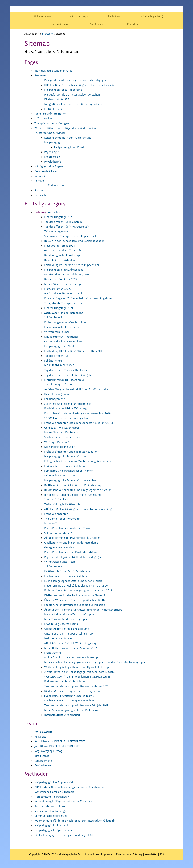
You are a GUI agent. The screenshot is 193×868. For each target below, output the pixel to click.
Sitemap (40, 190)
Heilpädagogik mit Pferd (71, 147)
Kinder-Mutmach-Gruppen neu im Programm (74, 691)
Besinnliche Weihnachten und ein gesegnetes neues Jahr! (82, 490)
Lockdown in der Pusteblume (64, 327)
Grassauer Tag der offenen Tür (64, 251)
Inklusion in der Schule (59, 638)
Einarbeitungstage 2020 (60, 217)
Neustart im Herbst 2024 (61, 246)
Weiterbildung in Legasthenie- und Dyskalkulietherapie (81, 667)
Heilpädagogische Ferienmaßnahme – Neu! (73, 480)
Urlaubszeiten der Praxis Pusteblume (69, 629)
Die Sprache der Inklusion (61, 447)
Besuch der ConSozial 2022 (62, 279)
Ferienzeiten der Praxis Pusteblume (68, 466)
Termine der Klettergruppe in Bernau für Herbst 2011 (79, 686)
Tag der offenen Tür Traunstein (65, 222)
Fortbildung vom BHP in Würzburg (67, 409)
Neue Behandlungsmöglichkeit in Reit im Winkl (76, 710)
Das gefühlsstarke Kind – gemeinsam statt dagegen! (79, 80)
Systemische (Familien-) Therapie (56, 792)
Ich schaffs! (52, 523)
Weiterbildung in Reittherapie (64, 504)
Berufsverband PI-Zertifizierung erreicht (71, 275)
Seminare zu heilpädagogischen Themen (71, 471)
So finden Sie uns (56, 186)
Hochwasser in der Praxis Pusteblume (69, 576)
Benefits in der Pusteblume (62, 260)
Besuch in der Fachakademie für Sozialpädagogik (77, 241)
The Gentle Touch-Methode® (64, 519)
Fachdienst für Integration (52, 114)
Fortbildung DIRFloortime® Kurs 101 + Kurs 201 (75, 351)
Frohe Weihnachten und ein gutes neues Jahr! (74, 452)
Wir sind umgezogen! (58, 231)
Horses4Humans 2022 (59, 289)
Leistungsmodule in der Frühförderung (70, 138)
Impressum (42, 176)
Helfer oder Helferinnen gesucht (66, 294)
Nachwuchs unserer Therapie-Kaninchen (71, 701)
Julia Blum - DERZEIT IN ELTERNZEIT (58, 746)
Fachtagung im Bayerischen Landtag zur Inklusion (77, 605)
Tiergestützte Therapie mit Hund (66, 303)
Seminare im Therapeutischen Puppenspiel (73, 236)
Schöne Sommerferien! (59, 533)
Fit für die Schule (56, 109)
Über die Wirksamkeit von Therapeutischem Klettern (79, 600)
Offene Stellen (44, 119)
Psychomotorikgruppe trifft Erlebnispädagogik (75, 557)
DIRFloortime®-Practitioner (63, 337)
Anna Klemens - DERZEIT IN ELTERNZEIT (61, 741)
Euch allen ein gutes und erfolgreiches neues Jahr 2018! (81, 413)
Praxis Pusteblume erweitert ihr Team (69, 528)
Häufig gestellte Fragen (50, 166)
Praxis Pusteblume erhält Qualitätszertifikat (74, 552)
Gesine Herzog (44, 765)
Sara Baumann (44, 761)
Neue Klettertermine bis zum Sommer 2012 (73, 648)
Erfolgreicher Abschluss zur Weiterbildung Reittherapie (81, 461)
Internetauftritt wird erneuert (64, 715)
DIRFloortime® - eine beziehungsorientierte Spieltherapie (73, 787)
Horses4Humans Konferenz (63, 432)
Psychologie (52, 152)
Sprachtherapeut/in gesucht (63, 385)
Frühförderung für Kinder (51, 133)
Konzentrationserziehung (51, 806)
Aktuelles (54, 212)
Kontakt (40, 181)
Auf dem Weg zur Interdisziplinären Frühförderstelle (79, 389)
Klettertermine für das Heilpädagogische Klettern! (78, 595)
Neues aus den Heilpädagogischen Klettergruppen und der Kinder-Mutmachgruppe (100, 662)
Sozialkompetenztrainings (52, 811)
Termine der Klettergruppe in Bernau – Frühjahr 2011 (79, 705)
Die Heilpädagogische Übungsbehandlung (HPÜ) (66, 835)
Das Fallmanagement (58, 394)
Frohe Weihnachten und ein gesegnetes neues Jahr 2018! (82, 423)
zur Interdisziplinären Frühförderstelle (70, 404)
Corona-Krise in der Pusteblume (66, 342)
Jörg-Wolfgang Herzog (49, 751)
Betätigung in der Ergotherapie (65, 255)
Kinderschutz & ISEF (58, 99)
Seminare (41, 75)
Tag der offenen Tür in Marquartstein (69, 227)
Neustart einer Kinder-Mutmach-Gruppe (71, 614)
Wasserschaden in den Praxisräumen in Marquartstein (80, 677)
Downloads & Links (47, 171)
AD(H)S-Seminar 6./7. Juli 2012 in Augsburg (72, 643)
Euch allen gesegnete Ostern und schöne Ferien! (76, 581)
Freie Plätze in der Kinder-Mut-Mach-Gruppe (74, 658)
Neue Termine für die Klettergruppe (68, 619)
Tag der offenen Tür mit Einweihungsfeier (72, 375)
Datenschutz (43, 195)
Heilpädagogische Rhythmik (53, 826)
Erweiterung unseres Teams (62, 624)
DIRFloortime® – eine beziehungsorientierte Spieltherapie (83, 85)
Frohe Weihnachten (57, 514)
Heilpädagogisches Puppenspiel (66, 90)
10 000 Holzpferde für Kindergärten (68, 418)
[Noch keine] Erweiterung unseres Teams (71, 696)
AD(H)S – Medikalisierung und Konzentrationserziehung (81, 509)
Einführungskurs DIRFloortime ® (66, 380)
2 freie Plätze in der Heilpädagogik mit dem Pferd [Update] (83, 672)
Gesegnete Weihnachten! (61, 547)
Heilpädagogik (54, 142)
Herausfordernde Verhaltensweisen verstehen (75, 95)
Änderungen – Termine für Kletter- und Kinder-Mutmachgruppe (87, 610)
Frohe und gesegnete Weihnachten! (68, 322)
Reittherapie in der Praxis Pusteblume (70, 571)
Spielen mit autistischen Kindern (66, 437)
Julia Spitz (41, 737)
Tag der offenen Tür (57, 356)
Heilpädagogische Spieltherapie (56, 830)
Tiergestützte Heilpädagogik (53, 797)
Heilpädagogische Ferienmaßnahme (68, 457)
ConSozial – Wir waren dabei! (64, 428)
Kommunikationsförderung (53, 816)
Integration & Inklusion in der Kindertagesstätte (76, 104)
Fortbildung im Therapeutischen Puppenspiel (74, 265)
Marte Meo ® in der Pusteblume (66, 313)
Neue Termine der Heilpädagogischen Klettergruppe (79, 586)
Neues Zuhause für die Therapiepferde (70, 284)
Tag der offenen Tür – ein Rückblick (67, 370)
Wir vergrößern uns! (57, 332)
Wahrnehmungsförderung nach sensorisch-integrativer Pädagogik (78, 821)
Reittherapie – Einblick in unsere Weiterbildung (76, 485)
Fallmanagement (56, 399)
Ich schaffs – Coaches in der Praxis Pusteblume (75, 495)
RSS (162, 855)
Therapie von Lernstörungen (53, 123)
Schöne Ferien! (54, 318)
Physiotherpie (54, 162)
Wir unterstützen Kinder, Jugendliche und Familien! (69, 128)
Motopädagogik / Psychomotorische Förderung (66, 801)
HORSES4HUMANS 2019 (60, 366)
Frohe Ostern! (53, 653)
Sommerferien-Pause (58, 500)
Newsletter (151, 855)
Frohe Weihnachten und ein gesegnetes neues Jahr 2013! (82, 591)
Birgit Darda (42, 756)
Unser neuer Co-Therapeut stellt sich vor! (72, 634)
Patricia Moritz (44, 732)
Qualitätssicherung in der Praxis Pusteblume (74, 543)
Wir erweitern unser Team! (62, 476)
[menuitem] (42, 16)
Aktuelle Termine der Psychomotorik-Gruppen (75, 538)
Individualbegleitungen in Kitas (55, 71)
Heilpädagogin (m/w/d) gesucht (65, 270)
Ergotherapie (53, 157)
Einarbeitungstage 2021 (60, 308)
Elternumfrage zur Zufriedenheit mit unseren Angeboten (82, 298)
